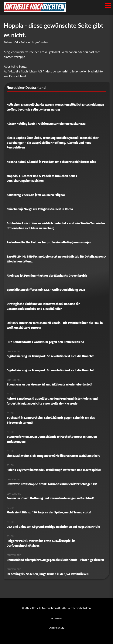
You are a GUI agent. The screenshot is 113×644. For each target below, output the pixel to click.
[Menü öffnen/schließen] (108, 6)
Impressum (57, 618)
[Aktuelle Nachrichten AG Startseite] (35, 10)
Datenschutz (57, 628)
